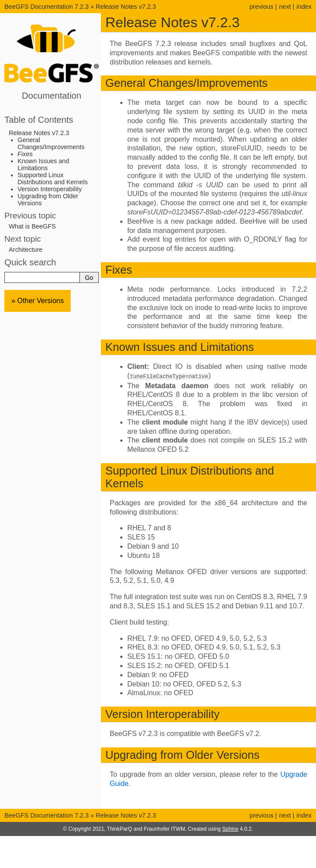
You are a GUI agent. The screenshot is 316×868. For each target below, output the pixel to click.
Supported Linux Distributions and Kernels (53, 179)
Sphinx (230, 829)
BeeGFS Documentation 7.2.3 (47, 7)
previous (261, 7)
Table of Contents (39, 120)
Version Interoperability (50, 189)
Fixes (25, 154)
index (304, 7)
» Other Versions (38, 301)
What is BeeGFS (32, 226)
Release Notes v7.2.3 (126, 7)
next (285, 7)
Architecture (26, 250)
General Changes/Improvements (51, 143)
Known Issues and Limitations (43, 164)
